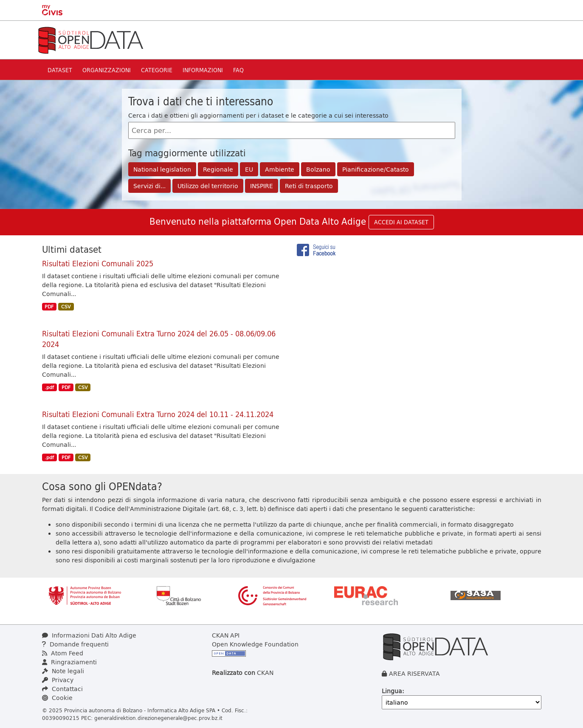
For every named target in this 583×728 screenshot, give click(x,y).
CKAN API (226, 635)
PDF (49, 307)
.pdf (49, 387)
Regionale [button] (218, 169)
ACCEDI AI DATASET (401, 222)
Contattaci (62, 689)
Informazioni (203, 70)
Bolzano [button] (318, 169)
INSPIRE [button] (262, 186)
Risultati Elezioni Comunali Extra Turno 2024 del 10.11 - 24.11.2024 (158, 414)
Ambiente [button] (280, 169)
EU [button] (249, 169)
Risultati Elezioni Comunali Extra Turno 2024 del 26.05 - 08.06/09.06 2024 (159, 339)
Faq (238, 70)
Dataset (60, 70)
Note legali (63, 671)
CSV (66, 307)
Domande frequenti (75, 644)
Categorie (157, 70)
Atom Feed (63, 653)
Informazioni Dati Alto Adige (89, 635)
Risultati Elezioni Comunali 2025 (98, 263)
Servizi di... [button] (149, 186)
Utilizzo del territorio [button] (208, 186)
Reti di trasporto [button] (309, 186)
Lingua (392, 691)
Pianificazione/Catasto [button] (376, 169)
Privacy (58, 680)
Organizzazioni (107, 70)
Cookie (57, 698)
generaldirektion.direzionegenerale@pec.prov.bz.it (158, 718)
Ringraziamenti (69, 662)
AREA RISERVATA (414, 673)
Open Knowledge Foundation (255, 644)
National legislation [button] (162, 169)
